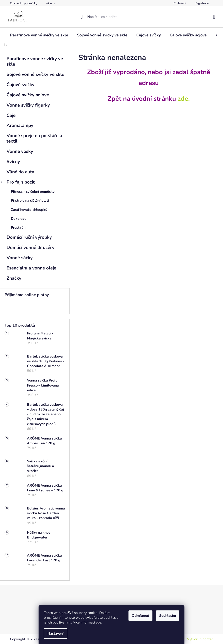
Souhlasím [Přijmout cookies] (168, 616)
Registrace (202, 3)
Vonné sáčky (20, 258)
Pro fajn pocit (17, 183)
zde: (184, 99)
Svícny (14, 162)
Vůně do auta (21, 172)
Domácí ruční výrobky (30, 237)
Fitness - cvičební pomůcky (33, 192)
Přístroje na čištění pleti (30, 201)
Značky (14, 278)
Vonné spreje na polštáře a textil (34, 138)
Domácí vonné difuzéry (31, 247)
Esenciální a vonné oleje (32, 268)
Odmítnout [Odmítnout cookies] (140, 616)
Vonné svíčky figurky (29, 105)
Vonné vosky (20, 151)
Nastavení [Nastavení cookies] (56, 634)
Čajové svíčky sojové (28, 95)
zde (99, 622)
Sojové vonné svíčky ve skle (36, 74)
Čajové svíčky (21, 85)
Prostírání (19, 228)
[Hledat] (111, 17)
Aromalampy (21, 125)
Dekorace (19, 219)
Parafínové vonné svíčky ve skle (35, 61)
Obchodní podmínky (24, 3)
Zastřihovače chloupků (29, 210)
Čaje (12, 115)
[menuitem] (39, 35)
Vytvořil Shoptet (200, 639)
